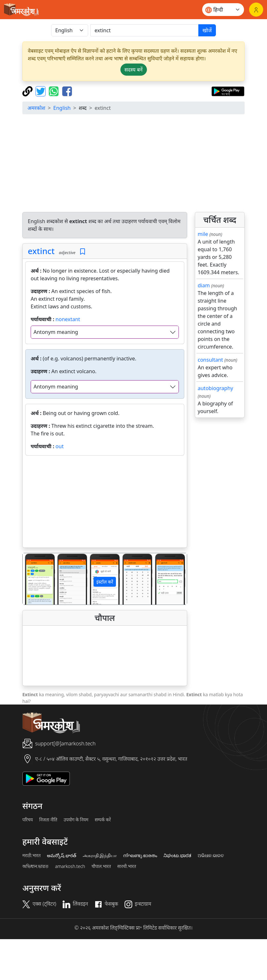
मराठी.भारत (31, 856)
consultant (210, 360)
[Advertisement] (138, 164)
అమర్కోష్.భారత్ (61, 856)
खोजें (207, 30)
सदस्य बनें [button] (134, 70)
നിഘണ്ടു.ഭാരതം (140, 856)
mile (203, 234)
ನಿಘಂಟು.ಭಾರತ (177, 856)
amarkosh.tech (70, 866)
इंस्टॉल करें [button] (105, 582)
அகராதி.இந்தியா (100, 856)
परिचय (28, 820)
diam (204, 285)
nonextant (68, 319)
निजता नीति (48, 820)
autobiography (215, 388)
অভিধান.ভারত (35, 866)
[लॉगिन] (256, 10)
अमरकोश (36, 108)
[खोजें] (145, 30)
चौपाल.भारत (101, 866)
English (62, 108)
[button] (35, 579)
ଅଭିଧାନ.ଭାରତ (211, 856)
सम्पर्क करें (103, 820)
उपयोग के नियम (76, 820)
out (60, 446)
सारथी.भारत (127, 866)
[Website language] (223, 10)
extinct (41, 251)
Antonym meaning (56, 332)
